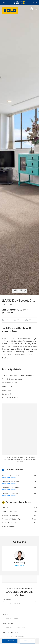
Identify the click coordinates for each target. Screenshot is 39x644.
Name (5, 614)
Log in (35, 3)
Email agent (27, 641)
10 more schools (8, 527)
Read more (6, 358)
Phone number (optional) (12, 633)
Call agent (10, 641)
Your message (8, 600)
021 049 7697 (19, 566)
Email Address (8, 624)
